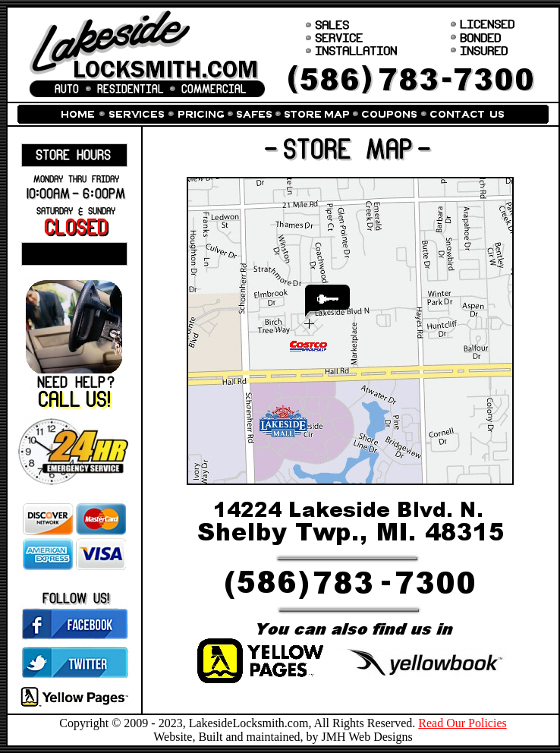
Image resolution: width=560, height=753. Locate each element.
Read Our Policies (462, 723)
